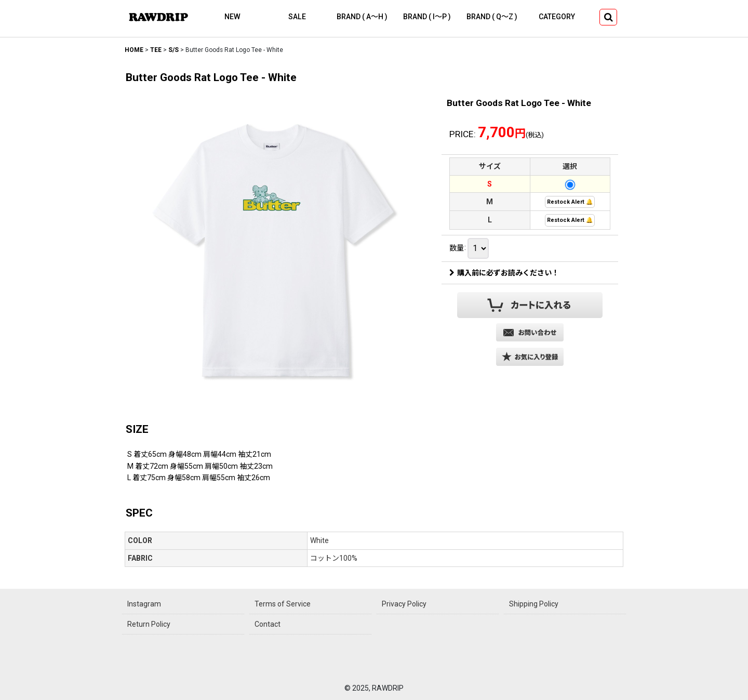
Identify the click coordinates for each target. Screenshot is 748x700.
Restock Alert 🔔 (570, 202)
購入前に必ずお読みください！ (504, 273)
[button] (608, 17)
